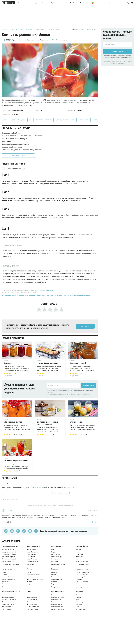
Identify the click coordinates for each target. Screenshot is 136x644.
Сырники (5, 575)
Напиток (49, 120)
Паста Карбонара (82, 572)
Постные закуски (57, 597)
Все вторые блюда (83, 564)
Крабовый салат (33, 561)
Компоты (39, 120)
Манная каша (31, 602)
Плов (78, 552)
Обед (13, 120)
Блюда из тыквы (8, 561)
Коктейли (79, 595)
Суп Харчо (55, 561)
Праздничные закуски (35, 579)
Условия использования (83, 394)
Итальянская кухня (9, 599)
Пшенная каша (32, 604)
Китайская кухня (8, 602)
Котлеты (79, 550)
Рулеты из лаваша (33, 575)
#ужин (31, 295)
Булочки (54, 575)
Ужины (4, 584)
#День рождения (83, 295)
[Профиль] (133, 3)
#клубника (6, 295)
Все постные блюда (58, 609)
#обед (36, 295)
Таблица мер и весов (18, 156)
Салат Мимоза (32, 559)
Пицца (4, 572)
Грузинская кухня (8, 597)
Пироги (54, 584)
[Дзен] (36, 531)
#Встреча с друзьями (54, 295)
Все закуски (31, 587)
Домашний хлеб (57, 579)
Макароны (80, 584)
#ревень (13, 295)
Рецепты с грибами (9, 554)
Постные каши (57, 604)
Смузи (78, 606)
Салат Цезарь (32, 554)
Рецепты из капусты (9, 550)
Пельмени (80, 554)
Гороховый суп (57, 557)
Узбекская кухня (8, 604)
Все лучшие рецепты (9, 587)
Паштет (29, 582)
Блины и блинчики (9, 577)
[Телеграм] (6, 531)
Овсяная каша (32, 597)
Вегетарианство (84, 120)
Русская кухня (7, 595)
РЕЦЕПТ (6, 419)
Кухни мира (6, 609)
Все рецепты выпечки (59, 587)
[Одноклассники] (18, 531)
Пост (95, 120)
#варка (19, 295)
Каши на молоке (33, 606)
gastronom (79, 29)
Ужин (30, 120)
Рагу (78, 559)
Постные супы (56, 599)
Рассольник (56, 554)
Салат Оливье (32, 552)
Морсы (78, 597)
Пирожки (55, 582)
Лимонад (79, 602)
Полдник (22, 120)
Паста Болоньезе (82, 575)
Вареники (80, 557)
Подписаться (89, 385)
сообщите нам (48, 290)
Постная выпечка (58, 602)
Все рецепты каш (33, 609)
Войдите (40, 487)
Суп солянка (56, 559)
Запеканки (6, 582)
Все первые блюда (58, 564)
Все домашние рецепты (10, 564)
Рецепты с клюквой (9, 559)
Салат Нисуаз (31, 557)
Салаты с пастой (82, 582)
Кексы (54, 577)
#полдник (43, 295)
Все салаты (31, 564)
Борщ (53, 552)
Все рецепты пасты (83, 587)
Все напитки (80, 609)
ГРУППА (6, 361)
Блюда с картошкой (9, 552)
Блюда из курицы (8, 579)
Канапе (29, 577)
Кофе (78, 599)
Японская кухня (8, 606)
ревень (23, 100)
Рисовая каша (32, 599)
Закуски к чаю (32, 584)
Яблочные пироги (8, 557)
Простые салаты (32, 550)
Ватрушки (55, 572)
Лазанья (79, 579)
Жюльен (30, 572)
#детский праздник (69, 295)
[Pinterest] (24, 531)
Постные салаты (57, 595)
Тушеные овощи (82, 561)
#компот (25, 295)
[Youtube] (30, 531)
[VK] (12, 531)
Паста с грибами (82, 577)
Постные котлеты (58, 606)
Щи (53, 550)
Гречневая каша (32, 595)
